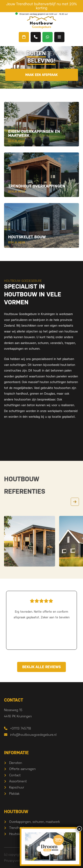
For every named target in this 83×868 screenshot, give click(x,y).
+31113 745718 (18, 728)
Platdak (14, 794)
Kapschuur (17, 787)
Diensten (16, 763)
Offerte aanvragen (22, 769)
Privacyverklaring (16, 861)
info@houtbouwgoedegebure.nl (30, 735)
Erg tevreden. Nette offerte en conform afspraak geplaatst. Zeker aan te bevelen (41, 608)
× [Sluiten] (79, 829)
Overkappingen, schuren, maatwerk (34, 822)
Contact (15, 775)
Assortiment (18, 781)
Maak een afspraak (41, 75)
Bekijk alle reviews (41, 667)
